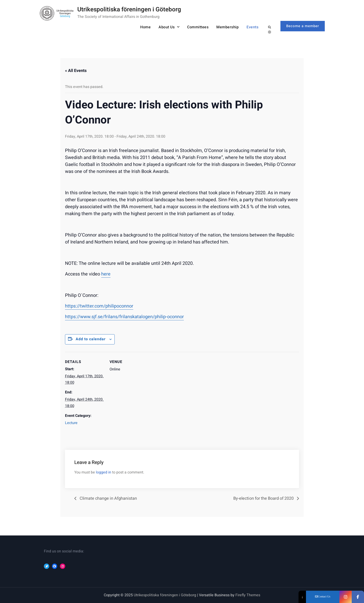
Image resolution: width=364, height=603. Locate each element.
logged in (104, 472)
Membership (227, 27)
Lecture (71, 423)
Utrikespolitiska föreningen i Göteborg (129, 10)
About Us (167, 27)
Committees (198, 27)
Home (145, 27)
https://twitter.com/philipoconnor (99, 306)
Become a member (303, 26)
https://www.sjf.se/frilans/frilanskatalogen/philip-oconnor (124, 317)
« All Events (76, 71)
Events (252, 27)
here (106, 274)
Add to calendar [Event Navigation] (91, 339)
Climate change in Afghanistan (108, 498)
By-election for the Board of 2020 (264, 498)
